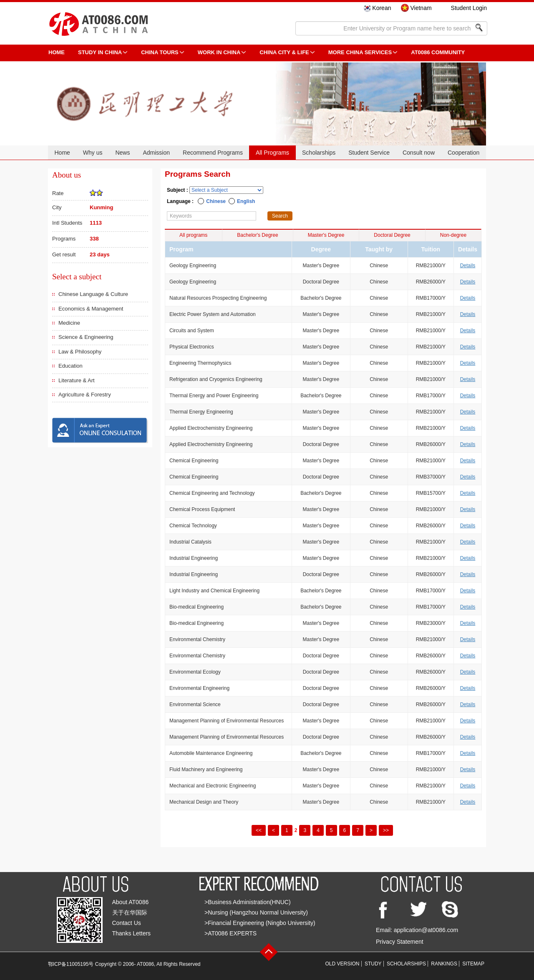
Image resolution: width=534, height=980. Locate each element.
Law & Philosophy (80, 352)
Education (71, 366)
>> (386, 830)
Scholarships (319, 153)
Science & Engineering (86, 337)
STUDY (373, 964)
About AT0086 (131, 902)
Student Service (369, 153)
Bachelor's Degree (257, 235)
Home (62, 153)
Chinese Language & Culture (93, 294)
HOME (57, 52)
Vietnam (421, 8)
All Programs (272, 153)
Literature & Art (77, 380)
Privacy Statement (400, 942)
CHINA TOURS (160, 52)
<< (259, 830)
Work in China (219, 52)
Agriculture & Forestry (85, 395)
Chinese (216, 201)
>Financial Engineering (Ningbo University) (260, 923)
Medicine (69, 323)
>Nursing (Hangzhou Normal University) (256, 912)
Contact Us (127, 923)
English (246, 201)
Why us (93, 153)
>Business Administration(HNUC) (248, 902)
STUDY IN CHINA (100, 52)
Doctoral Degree (392, 235)
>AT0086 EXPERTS (230, 933)
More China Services (360, 52)
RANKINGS (444, 964)
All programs (193, 235)
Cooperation (463, 153)
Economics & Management (91, 309)
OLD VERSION (343, 964)
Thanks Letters (132, 933)
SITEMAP (473, 964)
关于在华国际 (130, 912)
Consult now (419, 153)
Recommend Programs (213, 153)
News (122, 153)
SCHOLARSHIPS (406, 964)
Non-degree (453, 235)
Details (468, 266)
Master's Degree (326, 235)
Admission (156, 153)
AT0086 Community (438, 52)
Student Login (469, 8)
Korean (382, 8)
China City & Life (284, 52)
